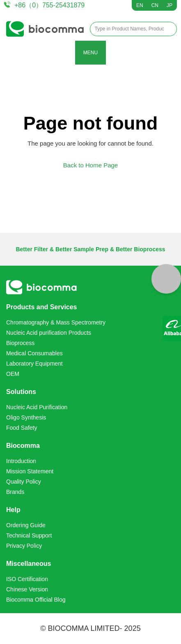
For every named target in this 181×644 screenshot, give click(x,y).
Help (13, 510)
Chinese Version (27, 589)
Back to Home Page (90, 165)
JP (170, 5)
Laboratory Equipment (34, 364)
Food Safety (22, 428)
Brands (15, 492)
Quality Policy (24, 482)
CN (155, 5)
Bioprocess (20, 343)
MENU (90, 53)
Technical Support (29, 535)
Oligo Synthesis (26, 417)
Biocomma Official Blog (36, 600)
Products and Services (42, 307)
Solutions (21, 392)
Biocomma (23, 446)
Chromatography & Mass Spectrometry (56, 322)
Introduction (21, 461)
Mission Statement (30, 471)
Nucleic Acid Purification (37, 407)
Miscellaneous (29, 564)
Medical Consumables (34, 353)
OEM (13, 374)
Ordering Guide (26, 525)
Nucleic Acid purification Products (49, 333)
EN (140, 5)
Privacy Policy (24, 546)
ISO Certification (27, 579)
